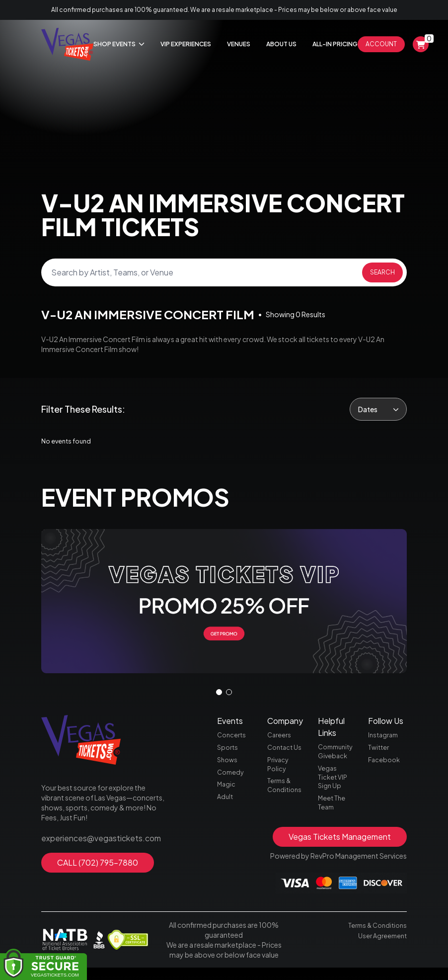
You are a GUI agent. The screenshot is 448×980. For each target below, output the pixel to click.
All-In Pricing (335, 44)
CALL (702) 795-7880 (98, 864)
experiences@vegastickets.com (94, 841)
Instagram (385, 739)
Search (382, 272)
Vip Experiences (186, 44)
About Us (281, 44)
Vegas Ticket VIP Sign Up (334, 785)
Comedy (232, 781)
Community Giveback (337, 756)
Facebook (385, 767)
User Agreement (381, 947)
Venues (239, 44)
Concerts (233, 739)
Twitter (380, 753)
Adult (226, 808)
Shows (228, 767)
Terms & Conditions (286, 796)
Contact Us (286, 753)
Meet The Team (333, 813)
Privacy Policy (279, 772)
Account (381, 44)
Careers (280, 739)
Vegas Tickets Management (340, 849)
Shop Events (119, 44)
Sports (228, 753)
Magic (227, 795)
